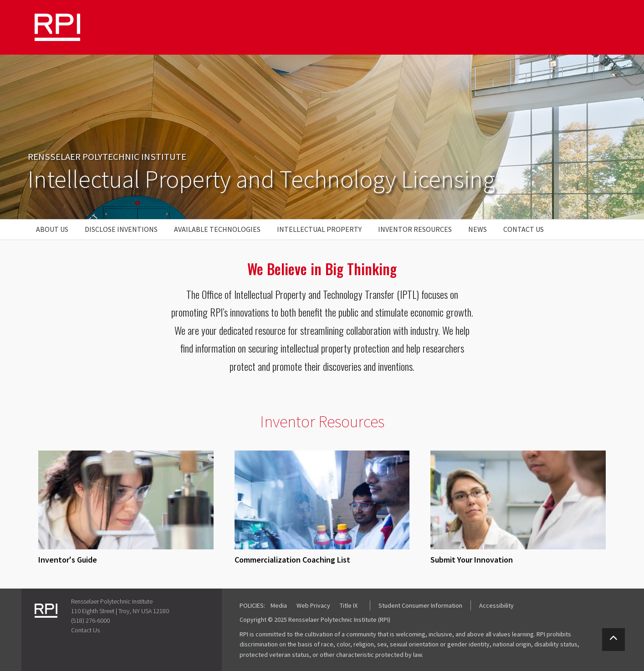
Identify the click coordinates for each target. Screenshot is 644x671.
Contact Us (524, 229)
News (478, 229)
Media (279, 605)
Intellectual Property (319, 229)
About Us (52, 229)
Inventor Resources (415, 229)
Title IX (349, 605)
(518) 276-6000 (90, 620)
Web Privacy (313, 605)
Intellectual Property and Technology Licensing (261, 179)
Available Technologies (217, 229)
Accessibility (496, 605)
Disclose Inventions (121, 229)
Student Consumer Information (420, 605)
